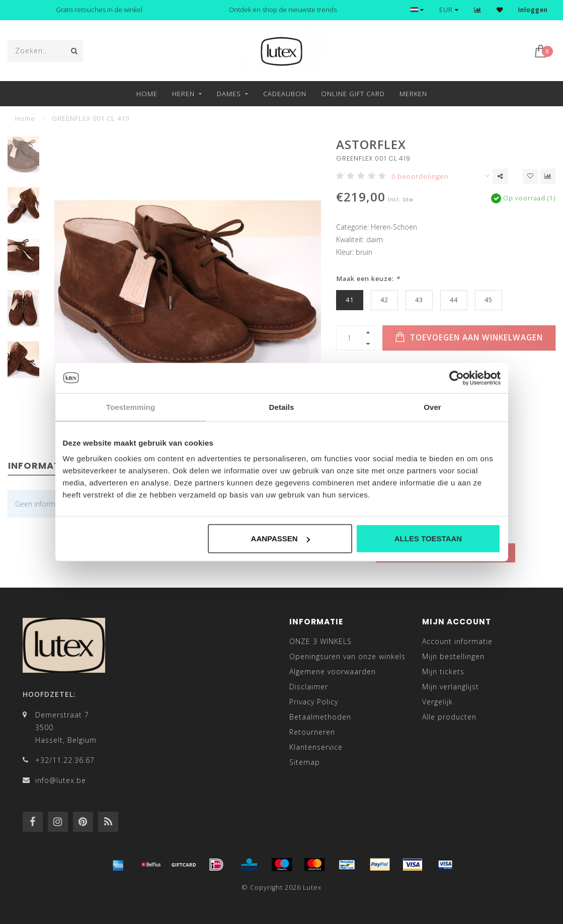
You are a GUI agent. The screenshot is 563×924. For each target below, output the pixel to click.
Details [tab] (282, 407)
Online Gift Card (353, 94)
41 (350, 300)
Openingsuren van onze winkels (347, 656)
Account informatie (457, 641)
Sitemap (305, 762)
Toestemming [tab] (131, 407)
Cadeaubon (285, 94)
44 (454, 300)
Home (147, 94)
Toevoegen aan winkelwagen (469, 337)
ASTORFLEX (371, 144)
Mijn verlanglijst (451, 687)
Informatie (38, 466)
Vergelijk (437, 702)
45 (489, 300)
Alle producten (449, 717)
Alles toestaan (428, 539)
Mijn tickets (443, 671)
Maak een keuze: (368, 279)
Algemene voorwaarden (333, 671)
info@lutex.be (61, 780)
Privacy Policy (314, 702)
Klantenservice (316, 747)
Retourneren (312, 732)
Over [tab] (432, 407)
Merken (413, 94)
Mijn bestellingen (453, 656)
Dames (229, 94)
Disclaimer (309, 687)
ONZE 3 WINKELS (320, 641)
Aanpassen (280, 539)
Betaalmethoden (320, 717)
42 (384, 300)
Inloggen (533, 10)
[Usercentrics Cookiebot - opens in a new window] (457, 378)
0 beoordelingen (420, 176)
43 (419, 300)
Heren (183, 94)
